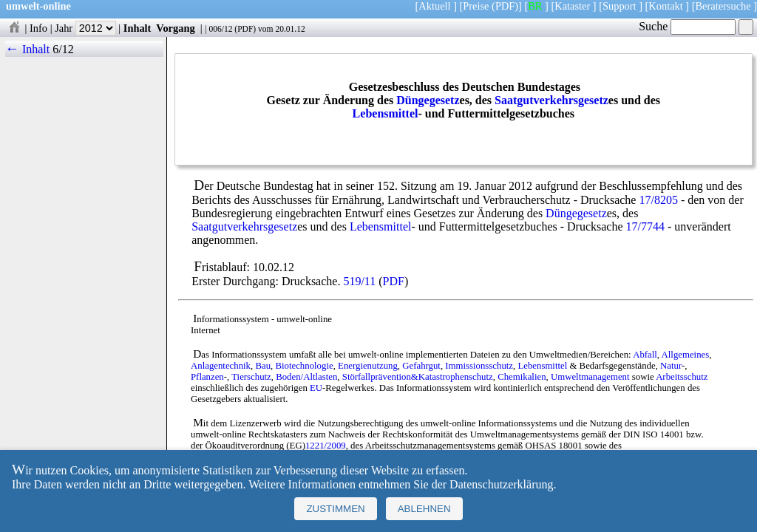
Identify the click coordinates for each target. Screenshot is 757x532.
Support (619, 6)
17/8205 (658, 200)
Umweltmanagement (590, 377)
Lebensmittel (386, 113)
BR (535, 6)
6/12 (63, 49)
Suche (687, 26)
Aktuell (434, 6)
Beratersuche (723, 6)
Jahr (85, 28)
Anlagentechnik (221, 366)
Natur (671, 366)
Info (38, 28)
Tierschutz (251, 377)
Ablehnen (424, 509)
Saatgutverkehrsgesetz (551, 100)
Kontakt (665, 6)
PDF (245, 29)
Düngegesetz (428, 100)
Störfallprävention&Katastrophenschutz (418, 377)
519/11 (359, 281)
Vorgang (176, 28)
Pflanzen (207, 377)
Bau (263, 366)
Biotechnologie (304, 366)
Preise (476, 6)
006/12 (220, 29)
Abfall (645, 355)
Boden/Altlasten (306, 377)
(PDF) (505, 6)
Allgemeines (686, 355)
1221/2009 (326, 446)
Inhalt (138, 28)
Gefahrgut (421, 366)
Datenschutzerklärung (501, 484)
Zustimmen (335, 509)
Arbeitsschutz (682, 377)
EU (316, 388)
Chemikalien (522, 377)
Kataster (572, 6)
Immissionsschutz (479, 366)
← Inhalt (28, 49)
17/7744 (645, 226)
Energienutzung (368, 366)
